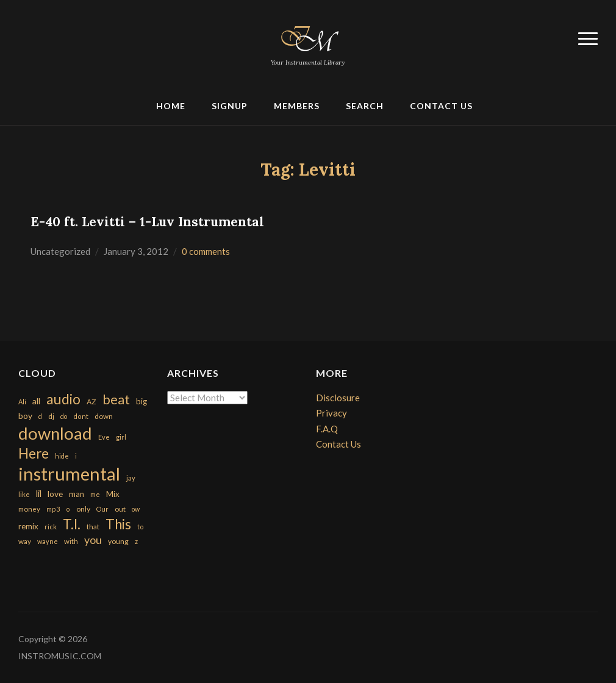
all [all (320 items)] (36, 401)
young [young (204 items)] (118, 541)
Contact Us (441, 106)
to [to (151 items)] (141, 527)
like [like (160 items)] (24, 494)
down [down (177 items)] (104, 416)
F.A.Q (327, 429)
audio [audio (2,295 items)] (63, 399)
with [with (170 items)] (71, 541)
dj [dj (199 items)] (51, 416)
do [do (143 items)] (64, 416)
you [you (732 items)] (93, 540)
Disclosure (338, 398)
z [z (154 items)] (136, 541)
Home (171, 106)
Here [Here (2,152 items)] (34, 453)
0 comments (206, 251)
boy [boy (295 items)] (25, 416)
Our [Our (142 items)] (102, 509)
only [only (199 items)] (83, 509)
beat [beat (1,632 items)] (116, 399)
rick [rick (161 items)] (51, 527)
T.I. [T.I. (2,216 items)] (72, 524)
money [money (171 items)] (29, 509)
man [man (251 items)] (77, 494)
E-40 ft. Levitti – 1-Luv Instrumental (147, 222)
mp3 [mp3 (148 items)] (53, 509)
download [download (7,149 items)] (55, 433)
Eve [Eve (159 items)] (104, 437)
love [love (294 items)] (55, 494)
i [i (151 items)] (76, 456)
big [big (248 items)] (141, 401)
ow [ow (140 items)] (136, 509)
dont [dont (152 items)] (81, 416)
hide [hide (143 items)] (62, 456)
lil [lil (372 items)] (39, 493)
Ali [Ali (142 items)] (22, 402)
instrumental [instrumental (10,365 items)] (69, 474)
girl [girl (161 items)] (121, 437)
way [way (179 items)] (25, 541)
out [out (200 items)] (120, 509)
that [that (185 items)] (93, 527)
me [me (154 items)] (95, 494)
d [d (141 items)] (40, 416)
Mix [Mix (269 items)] (113, 494)
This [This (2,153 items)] (118, 524)
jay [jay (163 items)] (131, 478)
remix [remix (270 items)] (28, 526)
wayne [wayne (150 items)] (48, 541)
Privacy (331, 413)
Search (365, 106)
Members (297, 106)
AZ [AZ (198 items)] (91, 402)
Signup (230, 106)
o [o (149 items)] (68, 509)
